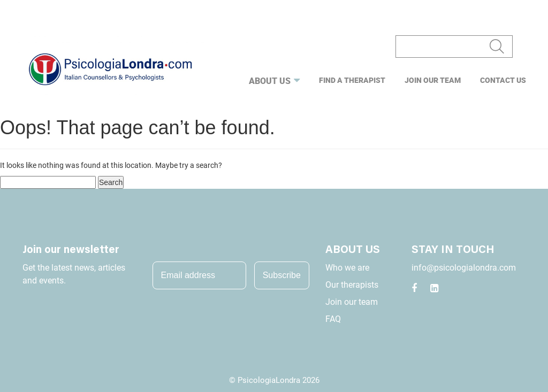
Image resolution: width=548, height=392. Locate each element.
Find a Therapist (352, 80)
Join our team (433, 80)
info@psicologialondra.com (464, 268)
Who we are (347, 268)
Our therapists (352, 285)
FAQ (333, 319)
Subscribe (282, 275)
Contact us (503, 80)
